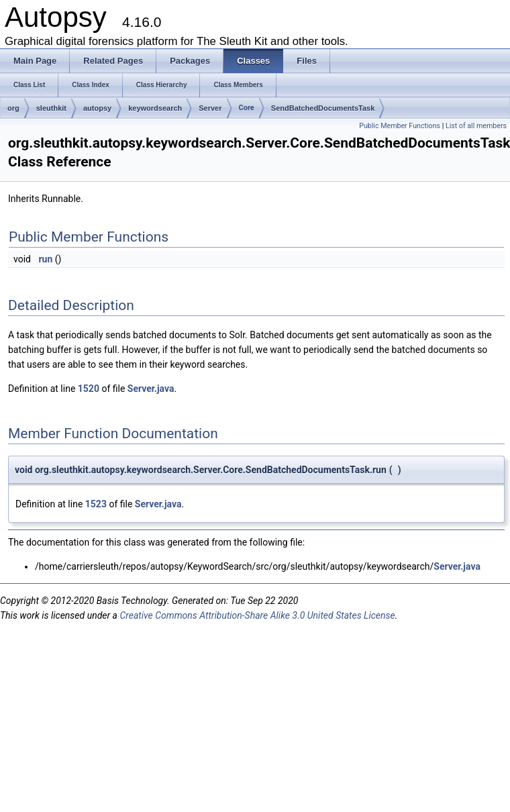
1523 (96, 504)
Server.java (151, 389)
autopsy (97, 108)
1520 (89, 389)
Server (210, 108)
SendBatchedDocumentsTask (323, 108)
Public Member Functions (400, 126)
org (13, 108)
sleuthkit (51, 108)
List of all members (476, 126)
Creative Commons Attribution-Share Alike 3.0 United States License (257, 615)
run (45, 259)
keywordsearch (155, 108)
